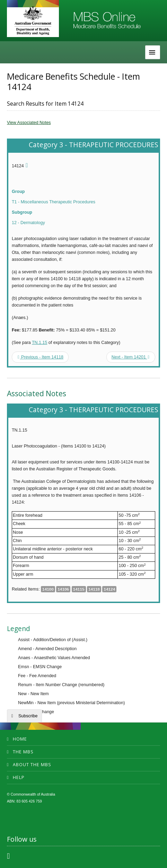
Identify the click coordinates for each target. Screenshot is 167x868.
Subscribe (28, 716)
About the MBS (32, 765)
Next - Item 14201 (130, 357)
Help (19, 777)
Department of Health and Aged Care (33, 21)
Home (20, 739)
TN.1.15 (39, 343)
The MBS (23, 752)
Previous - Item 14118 (41, 357)
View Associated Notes (29, 123)
